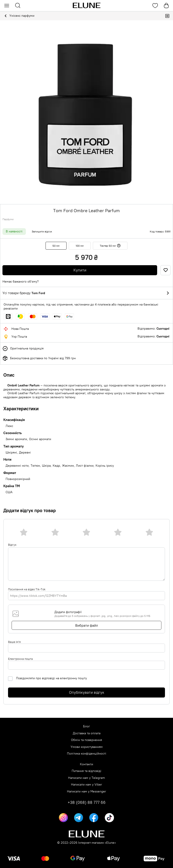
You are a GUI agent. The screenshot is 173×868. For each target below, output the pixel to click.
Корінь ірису (105, 466)
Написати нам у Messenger (86, 791)
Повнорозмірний (18, 479)
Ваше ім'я (14, 642)
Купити (80, 270)
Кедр (56, 466)
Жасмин (68, 466)
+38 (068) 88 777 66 (87, 802)
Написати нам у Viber (86, 785)
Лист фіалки (85, 466)
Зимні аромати (16, 439)
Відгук (12, 545)
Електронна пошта (20, 659)
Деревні (25, 452)
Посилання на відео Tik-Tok (27, 589)
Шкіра (46, 466)
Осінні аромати (40, 439)
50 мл (56, 246)
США (9, 492)
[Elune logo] (87, 6)
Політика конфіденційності (87, 754)
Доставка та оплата (87, 733)
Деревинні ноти (17, 466)
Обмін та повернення (86, 740)
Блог (86, 726)
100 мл (80, 246)
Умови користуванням (87, 747)
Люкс (9, 426)
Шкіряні (11, 452)
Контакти (86, 764)
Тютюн (35, 466)
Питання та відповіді (86, 771)
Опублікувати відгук (87, 692)
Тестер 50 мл (110, 246)
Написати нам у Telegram (86, 778)
